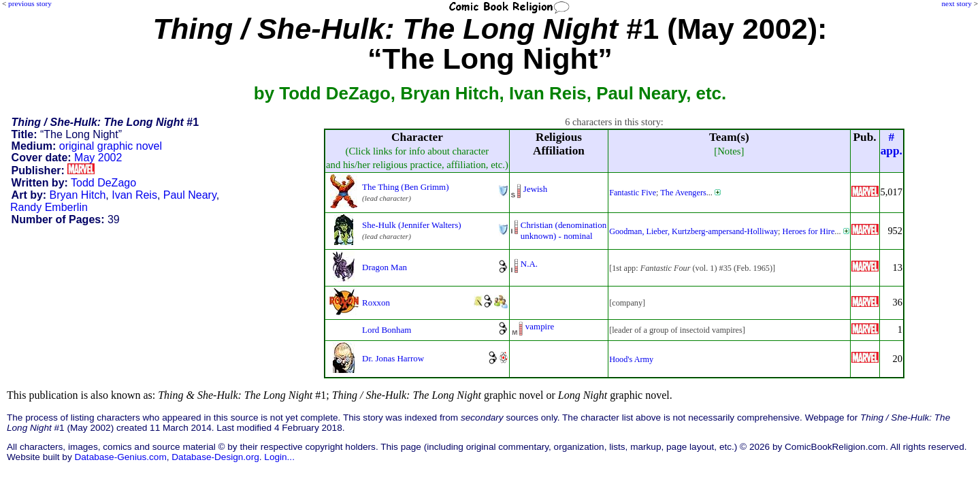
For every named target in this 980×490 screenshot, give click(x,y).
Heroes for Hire (809, 231)
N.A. (529, 264)
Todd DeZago (103, 183)
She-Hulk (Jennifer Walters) (411, 225)
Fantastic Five (633, 193)
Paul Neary (190, 195)
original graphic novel (111, 146)
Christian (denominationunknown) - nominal (563, 230)
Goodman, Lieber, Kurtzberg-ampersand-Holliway (693, 231)
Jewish (535, 189)
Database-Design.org (215, 457)
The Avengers (683, 193)
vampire (540, 326)
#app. (892, 144)
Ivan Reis (134, 195)
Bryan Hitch (78, 195)
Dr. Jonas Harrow (393, 358)
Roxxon (376, 303)
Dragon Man (385, 267)
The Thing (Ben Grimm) (405, 187)
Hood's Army (631, 359)
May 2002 (98, 158)
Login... (279, 457)
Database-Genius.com (120, 457)
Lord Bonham (387, 330)
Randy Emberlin (49, 207)
